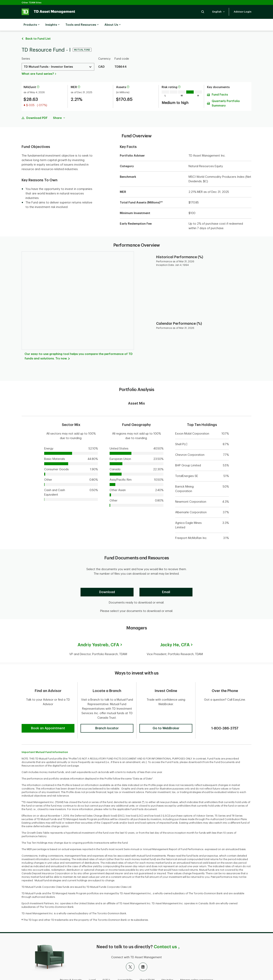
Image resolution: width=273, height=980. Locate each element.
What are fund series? (38, 64)
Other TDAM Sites (32, 3)
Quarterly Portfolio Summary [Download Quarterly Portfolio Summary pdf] (226, 94)
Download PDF (37, 108)
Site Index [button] (167, 967)
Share (59, 108)
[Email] (166, 582)
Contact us (165, 934)
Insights (52, 25)
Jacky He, (175, 635)
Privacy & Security (71, 967)
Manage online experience (197, 967)
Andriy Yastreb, (98, 635)
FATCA (107, 967)
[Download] (107, 582)
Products (32, 25)
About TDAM (147, 967)
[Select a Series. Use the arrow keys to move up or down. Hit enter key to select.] (58, 57)
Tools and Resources (82, 25)
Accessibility (125, 967)
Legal (92, 967)
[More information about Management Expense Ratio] (79, 77)
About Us (113, 25)
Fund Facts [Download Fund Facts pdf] (220, 85)
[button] (203, 12)
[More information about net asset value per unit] (38, 77)
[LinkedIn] (143, 954)
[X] (130, 954)
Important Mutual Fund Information (45, 739)
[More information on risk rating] (179, 77)
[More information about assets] (128, 77)
